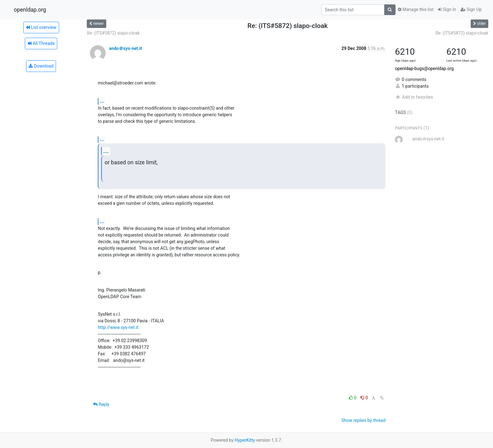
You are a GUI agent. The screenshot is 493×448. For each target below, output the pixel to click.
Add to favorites (414, 97)
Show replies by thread (364, 420)
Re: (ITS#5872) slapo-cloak (113, 33)
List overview (41, 27)
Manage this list (416, 9)
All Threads (41, 43)
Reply (101, 404)
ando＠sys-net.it (126, 48)
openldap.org (30, 10)
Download (41, 66)
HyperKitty (245, 440)
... (102, 101)
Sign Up (471, 9)
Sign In (447, 9)
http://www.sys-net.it (118, 327)
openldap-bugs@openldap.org (424, 68)
